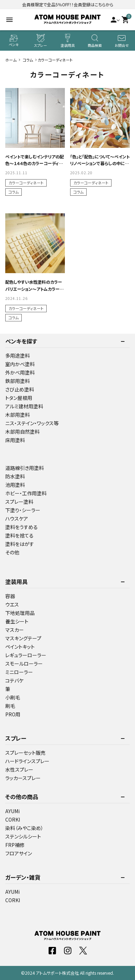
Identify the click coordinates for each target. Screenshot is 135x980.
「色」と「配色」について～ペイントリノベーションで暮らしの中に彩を (100, 163)
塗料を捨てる (19, 535)
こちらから (104, 4)
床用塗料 (15, 440)
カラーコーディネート (26, 183)
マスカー (15, 630)
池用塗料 (15, 485)
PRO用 (13, 714)
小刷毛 (13, 697)
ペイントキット (20, 647)
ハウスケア (17, 519)
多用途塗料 (18, 356)
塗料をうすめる (22, 527)
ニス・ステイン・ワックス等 (32, 423)
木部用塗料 (18, 415)
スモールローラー (24, 664)
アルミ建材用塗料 (24, 406)
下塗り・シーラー (23, 510)
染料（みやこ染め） (24, 828)
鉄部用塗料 (18, 381)
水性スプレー (19, 769)
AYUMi (12, 811)
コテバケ (14, 680)
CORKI (13, 819)
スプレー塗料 (19, 502)
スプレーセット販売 (25, 753)
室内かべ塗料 (20, 364)
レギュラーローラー (26, 655)
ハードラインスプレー (27, 761)
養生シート (17, 621)
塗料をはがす (20, 544)
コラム (13, 192)
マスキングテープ (23, 638)
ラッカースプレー (23, 778)
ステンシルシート (23, 836)
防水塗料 (15, 476)
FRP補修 (15, 845)
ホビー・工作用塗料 (26, 493)
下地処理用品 (20, 613)
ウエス (12, 604)
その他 (12, 552)
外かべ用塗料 (20, 372)
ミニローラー (19, 672)
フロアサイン (19, 853)
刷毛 (10, 706)
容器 (10, 596)
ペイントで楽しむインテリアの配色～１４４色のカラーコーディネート (35, 163)
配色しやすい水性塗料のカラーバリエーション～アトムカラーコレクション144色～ (35, 288)
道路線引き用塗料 (25, 468)
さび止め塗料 (20, 389)
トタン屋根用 (19, 398)
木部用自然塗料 (22, 432)
